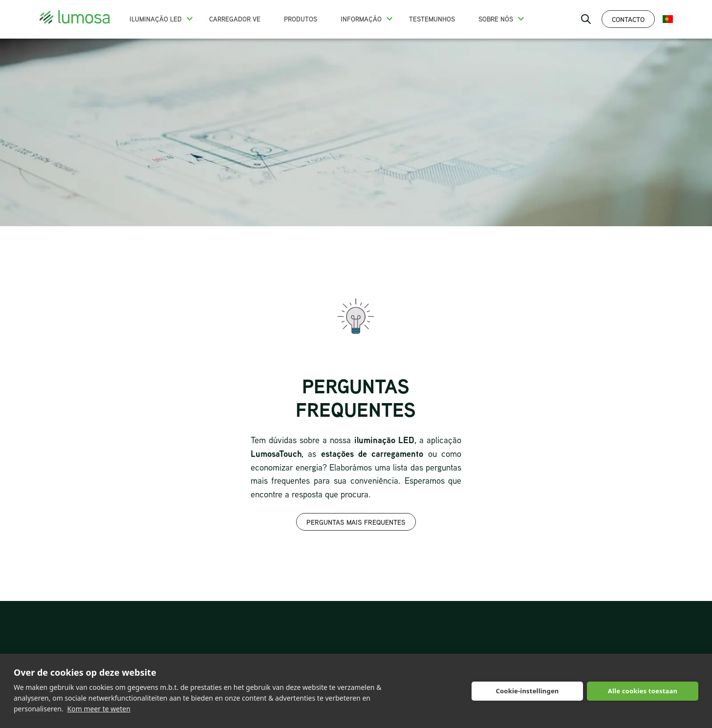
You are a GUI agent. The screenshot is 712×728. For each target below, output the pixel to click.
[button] (190, 19)
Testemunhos (432, 19)
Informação (361, 19)
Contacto (628, 19)
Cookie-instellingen (527, 691)
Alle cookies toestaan (643, 691)
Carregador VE (235, 19)
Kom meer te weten (99, 709)
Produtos (301, 19)
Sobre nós (496, 19)
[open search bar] (586, 19)
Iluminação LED (156, 19)
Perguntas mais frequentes (356, 522)
